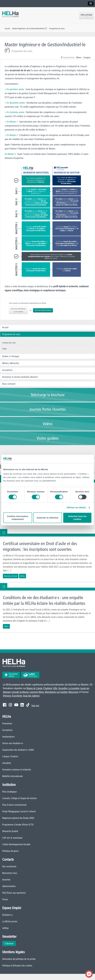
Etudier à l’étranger (11, 356)
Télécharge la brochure (47, 395)
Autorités (6, 880)
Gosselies (63, 688)
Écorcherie (17, 696)
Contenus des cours (9, 343)
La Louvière (74, 688)
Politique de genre (10, 851)
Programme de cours (11, 334)
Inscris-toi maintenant (18, 310)
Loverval (33, 692)
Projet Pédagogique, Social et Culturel (19, 811)
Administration (9, 886)
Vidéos (48, 424)
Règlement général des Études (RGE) (18, 818)
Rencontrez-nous (10, 873)
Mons (41, 692)
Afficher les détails (76, 507)
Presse (5, 899)
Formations (7, 723)
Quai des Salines (31, 696)
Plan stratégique (10, 792)
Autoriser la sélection (48, 518)
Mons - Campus (83, 57)
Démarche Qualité (10, 831)
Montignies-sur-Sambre (56, 692)
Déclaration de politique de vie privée (19, 959)
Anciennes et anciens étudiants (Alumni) (20, 377)
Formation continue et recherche (17, 770)
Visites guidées (48, 438)
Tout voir (35, 706)
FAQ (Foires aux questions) (14, 893)
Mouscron (73, 692)
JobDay (5, 928)
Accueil (5, 327)
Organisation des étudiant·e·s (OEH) (18, 750)
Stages (5, 349)
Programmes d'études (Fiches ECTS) (18, 825)
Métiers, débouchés (11, 363)
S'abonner (9, 943)
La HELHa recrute (10, 921)
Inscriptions (7, 370)
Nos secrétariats (9, 866)
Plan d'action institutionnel (14, 805)
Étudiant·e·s (8, 915)
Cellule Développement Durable (16, 844)
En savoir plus (47, 558)
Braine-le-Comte (34, 688)
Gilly (55, 688)
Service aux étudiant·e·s (13, 743)
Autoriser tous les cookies (77, 518)
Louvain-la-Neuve (20, 692)
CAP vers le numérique (12, 838)
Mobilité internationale (13, 776)
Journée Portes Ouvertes (47, 409)
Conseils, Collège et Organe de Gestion (20, 798)
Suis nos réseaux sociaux (43, 310)
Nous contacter (9, 384)
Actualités (7, 763)
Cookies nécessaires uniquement (18, 518)
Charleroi (48, 688)
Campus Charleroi (10, 756)
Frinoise (7, 696)
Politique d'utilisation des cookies (17, 966)
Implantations (8, 737)
